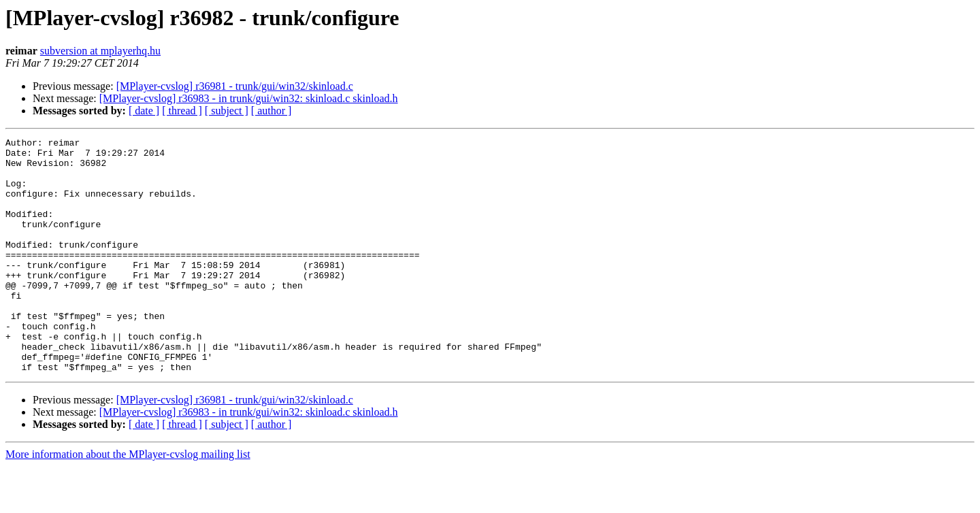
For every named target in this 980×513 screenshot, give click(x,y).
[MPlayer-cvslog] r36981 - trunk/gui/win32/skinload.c (235, 86)
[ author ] (272, 111)
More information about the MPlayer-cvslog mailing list (128, 501)
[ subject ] (227, 111)
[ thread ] (182, 111)
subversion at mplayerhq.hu (100, 51)
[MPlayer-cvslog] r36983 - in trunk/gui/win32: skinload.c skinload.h (249, 98)
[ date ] (144, 111)
